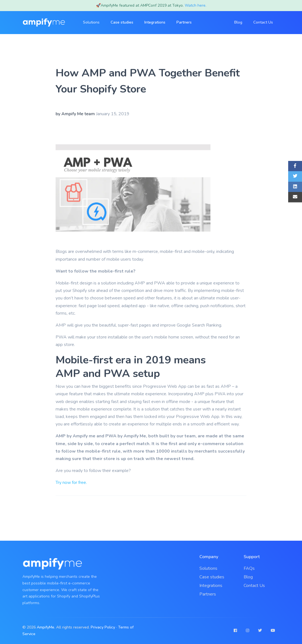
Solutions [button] (91, 22)
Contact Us (263, 22)
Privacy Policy (103, 627)
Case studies (122, 22)
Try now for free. (71, 483)
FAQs (249, 568)
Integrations (155, 22)
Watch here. (196, 5)
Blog (238, 22)
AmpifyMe (45, 627)
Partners (184, 22)
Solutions (208, 568)
